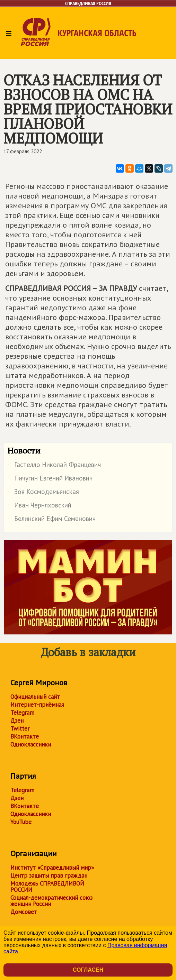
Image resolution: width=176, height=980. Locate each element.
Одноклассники (31, 744)
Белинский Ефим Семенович (51, 520)
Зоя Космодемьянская (43, 493)
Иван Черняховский (39, 506)
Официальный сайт (35, 697)
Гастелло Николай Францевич (54, 466)
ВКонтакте (25, 736)
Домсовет (24, 912)
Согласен (88, 970)
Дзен (17, 721)
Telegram (22, 713)
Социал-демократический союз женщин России (51, 901)
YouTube (21, 822)
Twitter (20, 729)
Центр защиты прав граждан (49, 876)
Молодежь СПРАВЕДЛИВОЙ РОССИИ (47, 887)
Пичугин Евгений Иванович (50, 479)
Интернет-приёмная (37, 705)
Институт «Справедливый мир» (52, 868)
